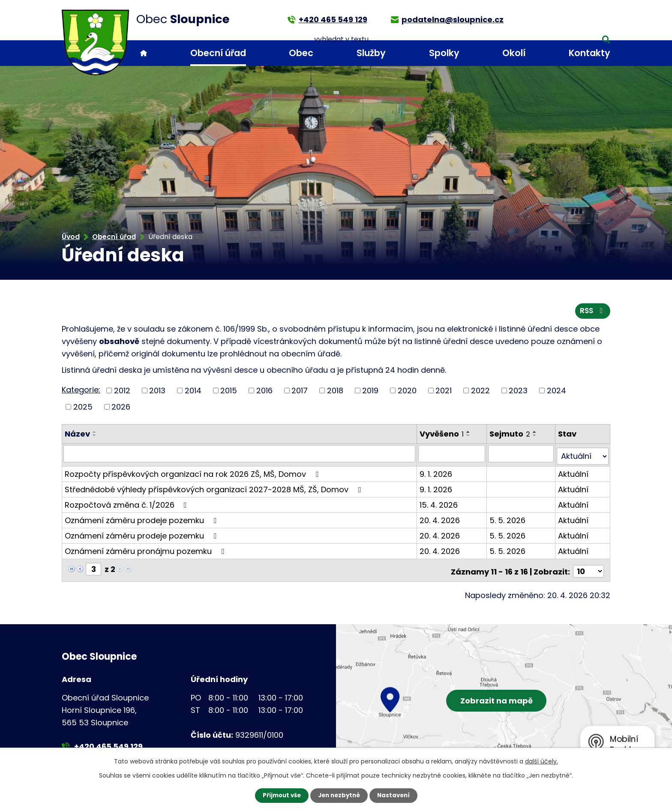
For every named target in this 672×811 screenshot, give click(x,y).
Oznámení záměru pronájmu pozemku (146, 550)
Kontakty (589, 53)
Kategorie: (81, 392)
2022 (480, 393)
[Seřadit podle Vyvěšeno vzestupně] (469, 434)
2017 (300, 393)
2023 (518, 393)
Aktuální (574, 473)
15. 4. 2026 (439, 504)
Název (77, 436)
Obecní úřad (218, 53)
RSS (592, 313)
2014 (193, 393)
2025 (83, 409)
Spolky (444, 53)
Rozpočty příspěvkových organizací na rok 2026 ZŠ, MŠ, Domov (193, 473)
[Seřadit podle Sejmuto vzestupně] (536, 434)
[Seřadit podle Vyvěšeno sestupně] (469, 438)
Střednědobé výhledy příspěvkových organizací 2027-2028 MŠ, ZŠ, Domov (214, 489)
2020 (407, 393)
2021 (444, 393)
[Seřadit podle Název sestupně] (95, 438)
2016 (264, 393)
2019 (370, 393)
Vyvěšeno (442, 436)
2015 (229, 393)
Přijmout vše (279, 795)
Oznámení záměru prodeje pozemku (142, 519)
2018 (335, 393)
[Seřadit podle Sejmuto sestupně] (536, 438)
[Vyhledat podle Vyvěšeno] (453, 456)
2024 (556, 393)
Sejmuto (511, 436)
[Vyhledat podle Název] (240, 456)
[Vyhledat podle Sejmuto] (522, 456)
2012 (122, 393)
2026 (121, 409)
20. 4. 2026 (441, 519)
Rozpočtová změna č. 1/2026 (127, 504)
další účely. (541, 761)
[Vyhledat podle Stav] (583, 456)
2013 (157, 393)
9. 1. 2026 (437, 473)
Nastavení (396, 795)
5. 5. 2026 (508, 519)
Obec (301, 53)
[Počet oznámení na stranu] (588, 568)
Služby (371, 53)
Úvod (144, 53)
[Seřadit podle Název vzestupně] (95, 434)
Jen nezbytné (339, 795)
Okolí (514, 53)
